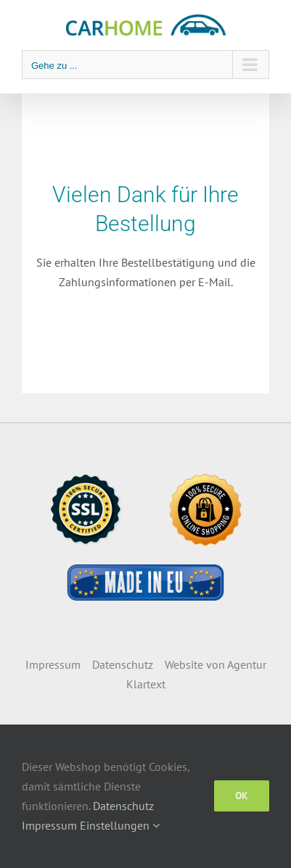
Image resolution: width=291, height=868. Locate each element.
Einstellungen (120, 825)
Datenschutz (123, 664)
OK (242, 796)
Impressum (53, 664)
